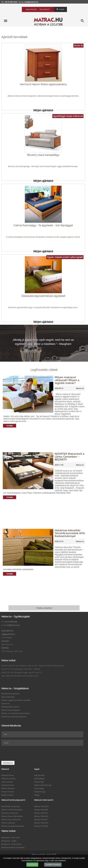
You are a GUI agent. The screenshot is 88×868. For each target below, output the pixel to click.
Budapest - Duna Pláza (11, 844)
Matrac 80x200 (41, 813)
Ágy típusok (39, 775)
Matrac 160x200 (41, 810)
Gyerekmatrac (8, 785)
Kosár (60, 9)
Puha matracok (8, 823)
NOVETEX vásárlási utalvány (14, 717)
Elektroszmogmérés (10, 694)
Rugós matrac (7, 795)
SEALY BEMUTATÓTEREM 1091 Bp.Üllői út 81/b (20, 676)
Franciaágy (39, 788)
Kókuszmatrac (8, 775)
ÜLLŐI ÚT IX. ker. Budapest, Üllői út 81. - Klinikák (21, 669)
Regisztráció (45, 9)
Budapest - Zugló (9, 841)
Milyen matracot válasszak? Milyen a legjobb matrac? (67, 380)
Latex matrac (7, 782)
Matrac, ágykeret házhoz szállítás (16, 700)
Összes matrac (8, 792)
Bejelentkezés (31, 9)
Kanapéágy (39, 778)
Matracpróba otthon (10, 707)
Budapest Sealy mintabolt (13, 847)
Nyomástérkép (8, 697)
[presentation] (22, 753)
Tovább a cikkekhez (44, 608)
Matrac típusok (8, 788)
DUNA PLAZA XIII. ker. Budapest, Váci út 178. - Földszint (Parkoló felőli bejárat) (33, 666)
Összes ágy (39, 782)
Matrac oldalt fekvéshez (12, 810)
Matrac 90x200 (41, 819)
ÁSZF (54, 855)
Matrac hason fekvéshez (12, 816)
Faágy (37, 795)
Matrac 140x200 (41, 826)
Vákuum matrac (8, 778)
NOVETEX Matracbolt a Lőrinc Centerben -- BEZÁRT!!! (69, 457)
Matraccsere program (11, 710)
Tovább (10, 426)
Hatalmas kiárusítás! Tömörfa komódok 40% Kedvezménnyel (70, 533)
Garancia (5, 703)
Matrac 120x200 (41, 823)
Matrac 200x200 (41, 806)
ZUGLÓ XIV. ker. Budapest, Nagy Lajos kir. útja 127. (22, 672)
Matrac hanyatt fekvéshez (13, 826)
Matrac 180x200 (41, 816)
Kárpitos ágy (40, 792)
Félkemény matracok (11, 819)
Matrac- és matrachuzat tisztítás (16, 713)
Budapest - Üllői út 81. (11, 838)
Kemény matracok (10, 813)
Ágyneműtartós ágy (43, 785)
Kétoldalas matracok (11, 806)
